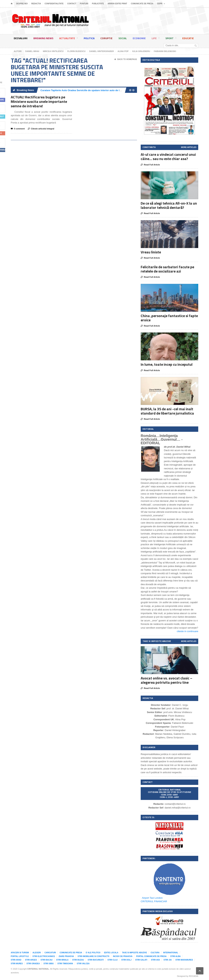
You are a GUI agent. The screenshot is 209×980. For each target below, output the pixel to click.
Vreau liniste (151, 252)
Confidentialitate (54, 4)
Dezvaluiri (21, 38)
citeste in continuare (187, 631)
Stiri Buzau (78, 960)
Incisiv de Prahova (123, 956)
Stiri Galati (141, 960)
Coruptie (106, 38)
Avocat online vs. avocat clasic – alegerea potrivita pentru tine (166, 680)
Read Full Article (150, 165)
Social (123, 38)
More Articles (189, 147)
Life (156, 39)
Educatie (188, 38)
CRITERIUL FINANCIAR (154, 901)
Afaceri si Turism (20, 953)
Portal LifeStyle (20, 956)
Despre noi (22, 4)
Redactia (36, 4)
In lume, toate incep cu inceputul (167, 364)
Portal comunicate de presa (151, 956)
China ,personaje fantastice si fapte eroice (169, 318)
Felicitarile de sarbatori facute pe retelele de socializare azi (167, 269)
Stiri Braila (62, 960)
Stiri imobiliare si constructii (93, 956)
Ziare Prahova (66, 956)
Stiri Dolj (126, 960)
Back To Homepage (126, 59)
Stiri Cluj (112, 960)
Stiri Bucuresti (96, 960)
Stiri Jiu (168, 960)
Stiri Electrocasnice (44, 956)
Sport (171, 39)
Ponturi (84, 4)
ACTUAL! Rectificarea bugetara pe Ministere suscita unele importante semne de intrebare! (39, 101)
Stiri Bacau (46, 960)
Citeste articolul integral (41, 129)
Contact (72, 4)
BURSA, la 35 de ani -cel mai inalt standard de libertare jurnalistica (167, 411)
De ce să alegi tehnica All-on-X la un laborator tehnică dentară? (169, 205)
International (171, 953)
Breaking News (43, 38)
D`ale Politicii (93, 953)
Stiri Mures (17, 964)
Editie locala (111, 953)
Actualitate (68, 39)
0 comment (18, 129)
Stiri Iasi (155, 960)
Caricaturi (50, 953)
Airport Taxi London (152, 898)
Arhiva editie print (117, 4)
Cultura (155, 953)
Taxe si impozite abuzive (134, 953)
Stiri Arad (16, 960)
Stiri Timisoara (65, 964)
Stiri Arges (31, 960)
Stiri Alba (175, 956)
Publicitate (98, 4)
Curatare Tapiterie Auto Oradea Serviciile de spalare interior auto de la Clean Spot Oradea (92, 90)
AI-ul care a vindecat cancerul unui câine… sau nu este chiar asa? (168, 156)
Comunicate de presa (142, 4)
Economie (139, 38)
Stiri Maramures (184, 960)
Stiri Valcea (83, 964)
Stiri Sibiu (49, 964)
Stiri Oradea (33, 964)
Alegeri (37, 953)
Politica (89, 38)
